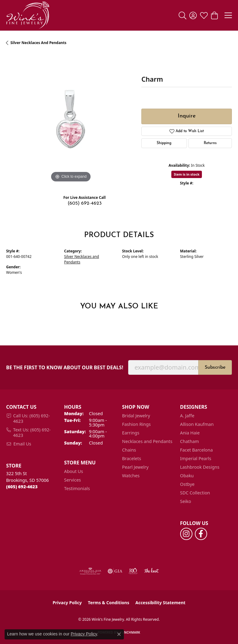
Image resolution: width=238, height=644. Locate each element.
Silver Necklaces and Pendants (38, 43)
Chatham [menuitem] (190, 441)
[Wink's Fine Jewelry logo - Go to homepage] (28, 15)
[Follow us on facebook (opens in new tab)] (201, 534)
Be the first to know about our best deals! (65, 368)
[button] (182, 15)
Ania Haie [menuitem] (190, 433)
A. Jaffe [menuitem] (187, 416)
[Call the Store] (22, 487)
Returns (210, 143)
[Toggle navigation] (228, 15)
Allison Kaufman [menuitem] (197, 424)
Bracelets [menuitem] (132, 458)
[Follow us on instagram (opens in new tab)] (186, 534)
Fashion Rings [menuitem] (136, 424)
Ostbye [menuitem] (187, 484)
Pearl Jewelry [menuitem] (135, 467)
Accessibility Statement (160, 603)
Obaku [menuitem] (187, 476)
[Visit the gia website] (115, 571)
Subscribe (215, 367)
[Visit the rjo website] (133, 571)
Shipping (164, 143)
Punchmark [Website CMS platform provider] (130, 632)
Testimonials (77, 488)
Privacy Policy (67, 603)
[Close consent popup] (119, 634)
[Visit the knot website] (151, 571)
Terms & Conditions (108, 603)
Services (73, 480)
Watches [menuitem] (131, 476)
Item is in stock (187, 174)
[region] (71, 119)
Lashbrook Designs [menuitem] (200, 467)
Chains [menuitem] (129, 450)
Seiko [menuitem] (186, 501)
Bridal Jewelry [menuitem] (136, 416)
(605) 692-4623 (85, 203)
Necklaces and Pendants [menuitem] (147, 441)
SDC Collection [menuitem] (195, 493)
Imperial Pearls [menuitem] (196, 458)
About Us (74, 471)
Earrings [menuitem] (131, 433)
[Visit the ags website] (90, 571)
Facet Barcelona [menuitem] (197, 450)
